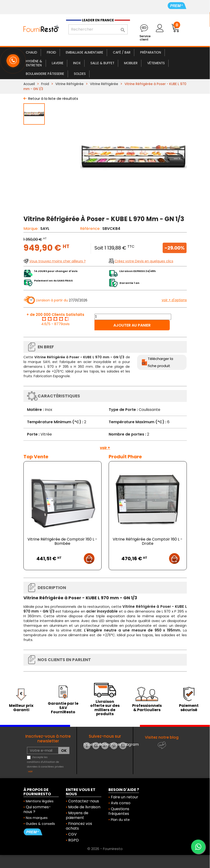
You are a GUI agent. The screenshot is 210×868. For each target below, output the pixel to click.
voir (30, 771)
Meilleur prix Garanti (21, 708)
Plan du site (120, 820)
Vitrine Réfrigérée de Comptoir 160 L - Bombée (62, 541)
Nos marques (37, 818)
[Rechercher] (98, 29)
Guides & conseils (40, 824)
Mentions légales (40, 801)
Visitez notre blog (162, 737)
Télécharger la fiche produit (160, 362)
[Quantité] (133, 317)
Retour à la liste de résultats (53, 98)
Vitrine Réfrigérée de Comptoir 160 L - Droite (148, 541)
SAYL (45, 229)
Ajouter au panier (132, 325)
